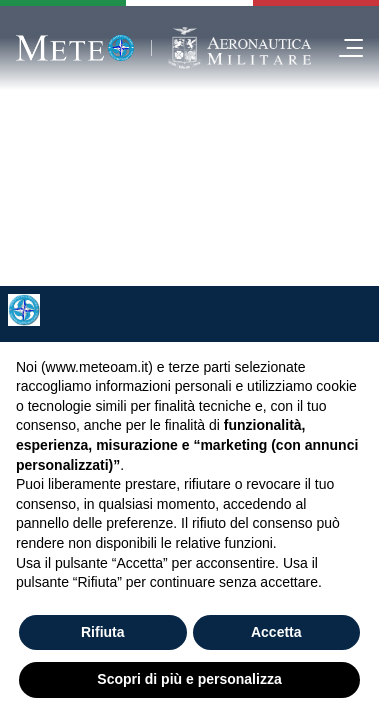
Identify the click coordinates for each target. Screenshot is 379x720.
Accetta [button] (276, 632)
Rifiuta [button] (103, 632)
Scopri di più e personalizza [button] (189, 679)
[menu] (343, 48)
